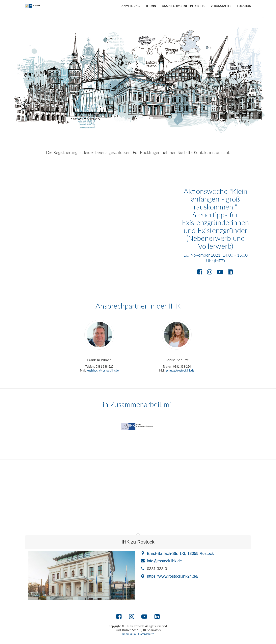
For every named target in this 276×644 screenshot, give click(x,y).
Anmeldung (131, 6)
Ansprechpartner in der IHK (183, 6)
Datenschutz (146, 634)
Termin (151, 6)
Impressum (129, 634)
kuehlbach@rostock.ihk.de (103, 370)
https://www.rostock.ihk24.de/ (173, 576)
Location (244, 6)
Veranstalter (221, 6)
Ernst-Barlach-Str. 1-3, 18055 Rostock (180, 553)
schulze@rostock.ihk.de (180, 370)
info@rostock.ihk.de (164, 561)
